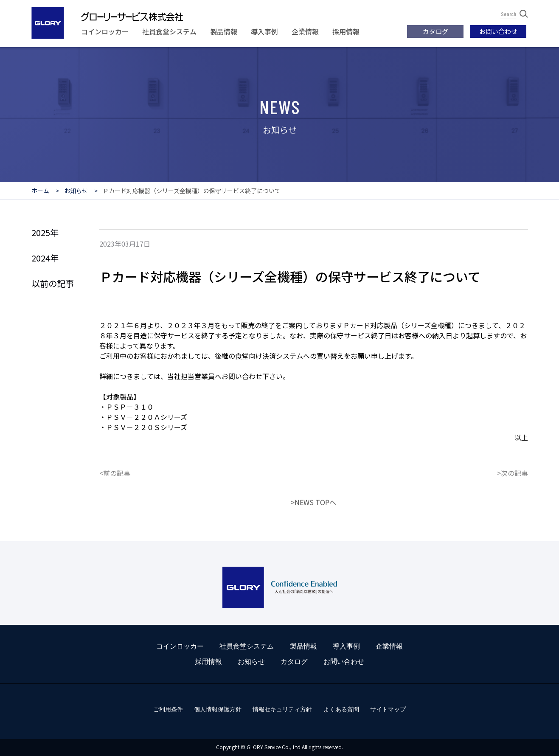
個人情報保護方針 (218, 709)
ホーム (40, 191)
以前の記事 (53, 283)
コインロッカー (105, 31)
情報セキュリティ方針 (282, 709)
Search (514, 14)
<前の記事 (115, 497)
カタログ (435, 31)
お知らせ (76, 191)
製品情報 (224, 31)
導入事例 (264, 31)
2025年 (45, 232)
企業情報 (305, 31)
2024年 (45, 258)
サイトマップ (388, 709)
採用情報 (346, 31)
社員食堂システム (169, 31)
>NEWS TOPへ (313, 526)
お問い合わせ (498, 31)
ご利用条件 (168, 709)
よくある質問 (341, 709)
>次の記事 (513, 497)
